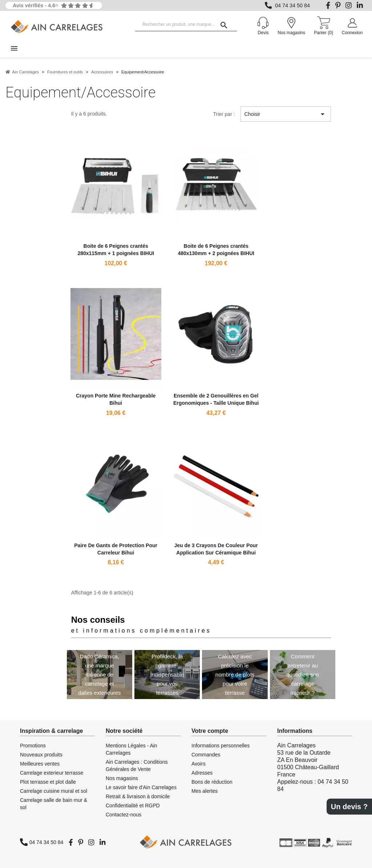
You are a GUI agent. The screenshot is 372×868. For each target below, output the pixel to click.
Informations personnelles (221, 746)
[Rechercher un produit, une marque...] (186, 25)
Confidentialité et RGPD (133, 806)
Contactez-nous (124, 815)
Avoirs (199, 764)
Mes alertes (205, 791)
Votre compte (210, 731)
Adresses (202, 773)
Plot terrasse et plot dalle (48, 782)
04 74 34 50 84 (292, 5)
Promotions (33, 746)
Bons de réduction (212, 782)
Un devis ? (349, 807)
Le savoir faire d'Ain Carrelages (141, 787)
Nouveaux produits (41, 755)
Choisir (286, 114)
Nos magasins (122, 778)
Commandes (206, 755)
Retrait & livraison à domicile (138, 796)
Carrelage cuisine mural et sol (54, 791)
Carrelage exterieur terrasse (52, 773)
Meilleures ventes (40, 764)
